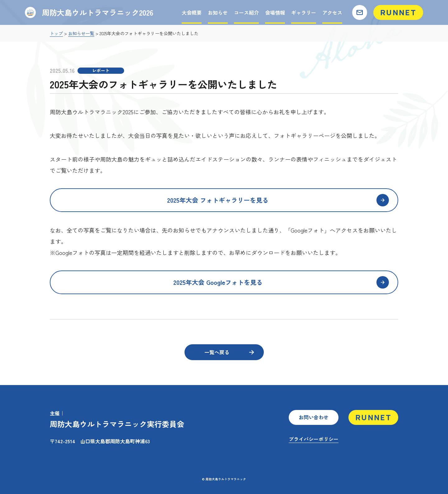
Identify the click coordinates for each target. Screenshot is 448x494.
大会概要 (192, 12)
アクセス (332, 12)
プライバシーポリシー (314, 439)
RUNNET (398, 12)
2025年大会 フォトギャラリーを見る (278, 200)
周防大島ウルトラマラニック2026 (91, 12)
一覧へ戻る (229, 352)
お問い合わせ (314, 417)
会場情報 (275, 12)
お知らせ (218, 12)
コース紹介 (246, 12)
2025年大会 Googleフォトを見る (281, 282)
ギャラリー (304, 12)
